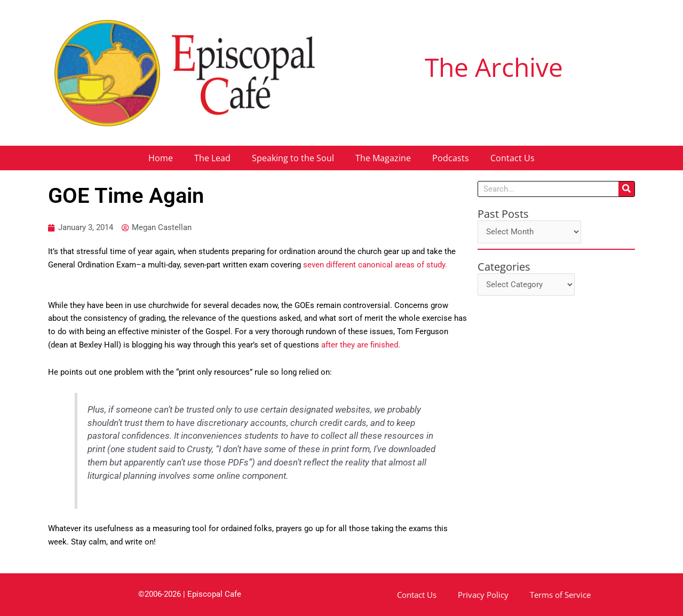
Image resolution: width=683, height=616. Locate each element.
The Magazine (383, 158)
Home (161, 158)
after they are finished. (361, 345)
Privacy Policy (483, 595)
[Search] (626, 189)
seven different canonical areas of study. (377, 265)
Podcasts (451, 158)
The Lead (212, 158)
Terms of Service (560, 595)
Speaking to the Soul (293, 158)
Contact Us (513, 158)
